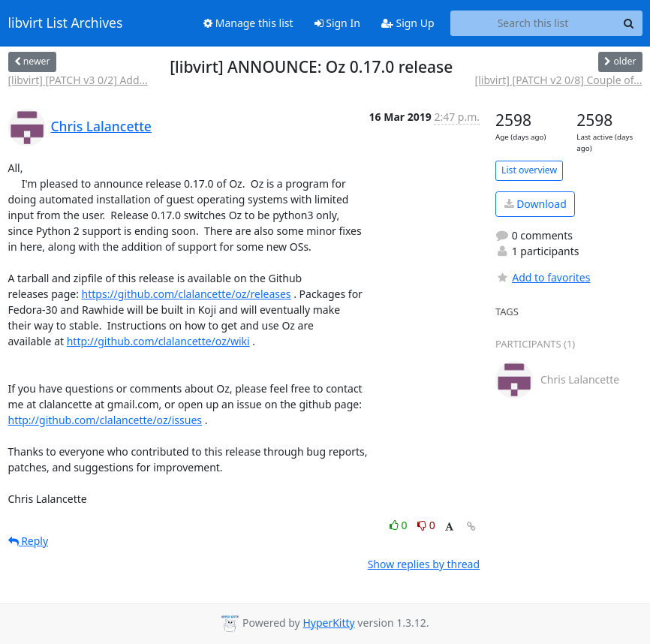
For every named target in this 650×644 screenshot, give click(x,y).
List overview (529, 170)
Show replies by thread (424, 564)
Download (536, 204)
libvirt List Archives (66, 23)
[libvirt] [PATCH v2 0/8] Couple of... (559, 80)
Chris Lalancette (101, 126)
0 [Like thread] (400, 525)
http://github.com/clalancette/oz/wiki (158, 341)
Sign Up (408, 23)
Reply (29, 541)
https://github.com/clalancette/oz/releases (187, 294)
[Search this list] (533, 23)
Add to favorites (543, 277)
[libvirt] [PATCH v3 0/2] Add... (78, 80)
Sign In (337, 23)
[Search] (629, 23)
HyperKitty (328, 623)
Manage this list (248, 23)
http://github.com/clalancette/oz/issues (105, 420)
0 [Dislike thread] (426, 525)
